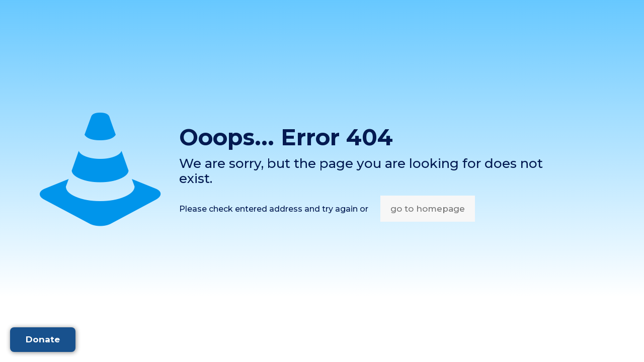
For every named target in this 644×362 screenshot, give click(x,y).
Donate (43, 339)
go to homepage (428, 209)
